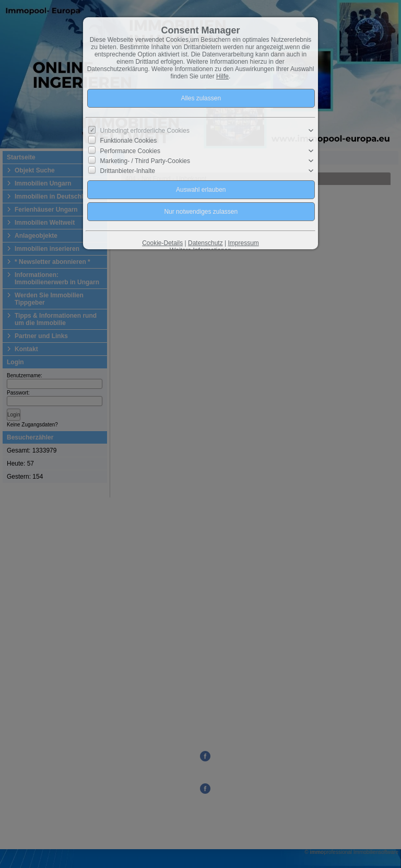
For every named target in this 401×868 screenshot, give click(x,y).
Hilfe (222, 76)
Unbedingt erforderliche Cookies (145, 131)
